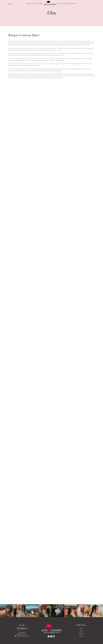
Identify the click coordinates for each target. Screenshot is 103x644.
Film (37, 4)
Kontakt (74, 4)
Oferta (41, 4)
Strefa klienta (64, 4)
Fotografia (33, 4)
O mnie (70, 4)
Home (28, 4)
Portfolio (81, 633)
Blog (59, 4)
